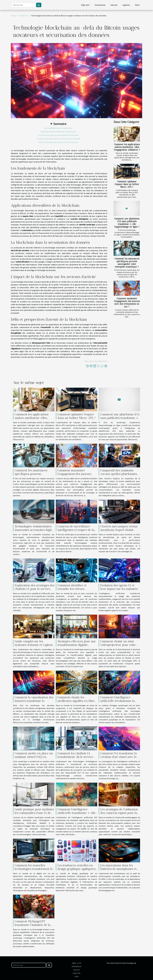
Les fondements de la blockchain (58, 128)
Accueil (14, 16)
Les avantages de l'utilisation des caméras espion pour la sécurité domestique (119, 813)
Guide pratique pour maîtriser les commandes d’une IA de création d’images (34, 813)
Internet (114, 5)
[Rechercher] (24, 5)
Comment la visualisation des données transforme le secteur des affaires (34, 701)
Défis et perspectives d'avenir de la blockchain (58, 142)
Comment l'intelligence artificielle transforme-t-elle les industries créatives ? (77, 813)
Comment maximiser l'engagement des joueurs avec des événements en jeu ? (127, 303)
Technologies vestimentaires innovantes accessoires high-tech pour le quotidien (34, 530)
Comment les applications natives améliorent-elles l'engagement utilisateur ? (127, 147)
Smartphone (100, 5)
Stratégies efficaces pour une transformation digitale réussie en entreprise (77, 645)
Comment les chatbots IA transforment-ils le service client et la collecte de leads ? (77, 757)
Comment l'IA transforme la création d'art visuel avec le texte (119, 757)
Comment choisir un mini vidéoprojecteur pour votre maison (118, 645)
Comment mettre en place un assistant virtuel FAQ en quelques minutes (34, 757)
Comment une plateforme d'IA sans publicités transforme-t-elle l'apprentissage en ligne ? (127, 223)
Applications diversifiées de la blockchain (58, 132)
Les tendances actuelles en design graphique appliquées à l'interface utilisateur (76, 869)
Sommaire (60, 124)
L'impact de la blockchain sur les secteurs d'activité (58, 139)
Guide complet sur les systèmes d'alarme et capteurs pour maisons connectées (34, 645)
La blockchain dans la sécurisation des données (58, 135)
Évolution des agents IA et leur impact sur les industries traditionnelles (120, 589)
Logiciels (126, 5)
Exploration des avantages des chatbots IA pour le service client (35, 589)
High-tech (85, 5)
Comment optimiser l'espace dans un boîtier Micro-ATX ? (127, 184)
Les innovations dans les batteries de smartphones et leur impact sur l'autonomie (119, 869)
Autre (137, 5)
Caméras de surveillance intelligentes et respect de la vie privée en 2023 (76, 530)
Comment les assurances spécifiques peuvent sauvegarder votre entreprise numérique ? (127, 263)
